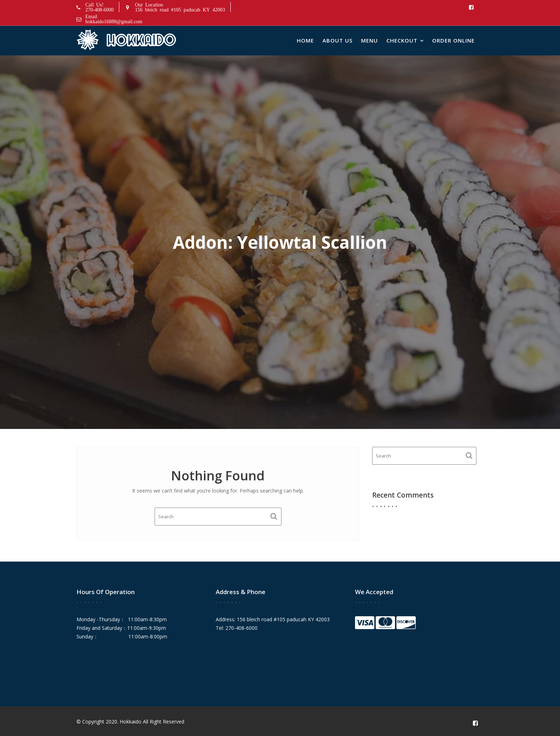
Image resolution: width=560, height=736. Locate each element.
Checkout (402, 40)
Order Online (453, 40)
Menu (369, 40)
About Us (337, 40)
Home (305, 40)
